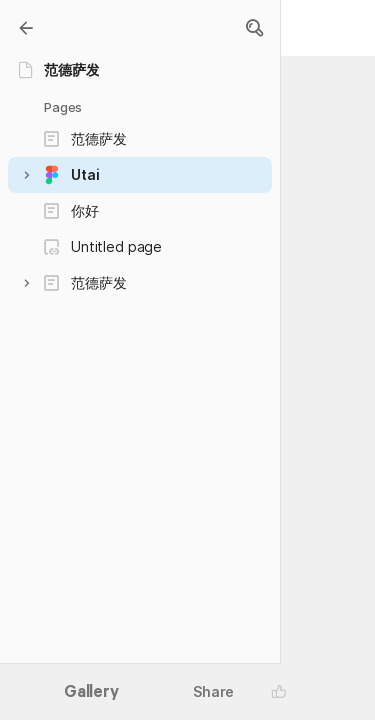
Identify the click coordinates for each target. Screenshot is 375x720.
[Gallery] (26, 28)
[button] (254, 28)
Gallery (91, 693)
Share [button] (213, 691)
